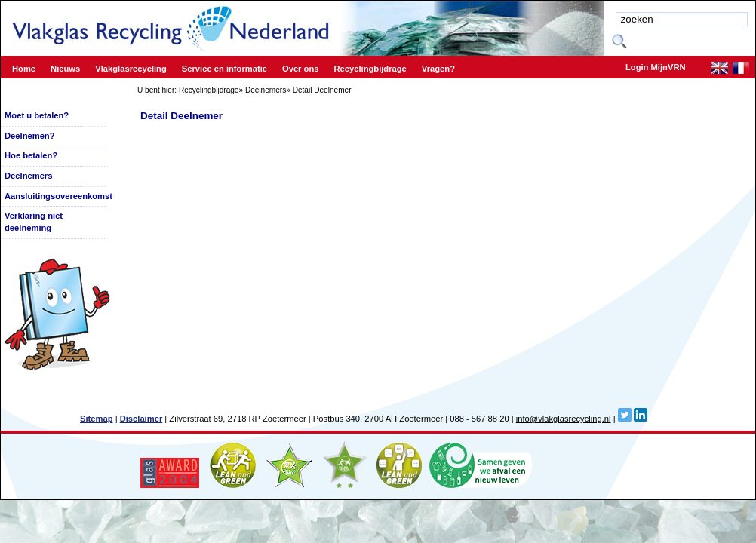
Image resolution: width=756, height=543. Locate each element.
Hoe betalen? (31, 155)
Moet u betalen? (37, 115)
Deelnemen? (30, 136)
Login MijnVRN (656, 67)
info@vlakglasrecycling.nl (564, 419)
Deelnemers (266, 90)
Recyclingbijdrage (209, 90)
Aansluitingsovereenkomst (58, 196)
